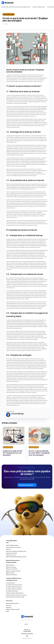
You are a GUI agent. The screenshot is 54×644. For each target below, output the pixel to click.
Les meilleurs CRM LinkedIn (12, 591)
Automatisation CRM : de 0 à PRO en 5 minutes (16, 595)
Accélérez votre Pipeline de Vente (39, 7)
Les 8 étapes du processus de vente (14, 585)
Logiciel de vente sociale (11, 553)
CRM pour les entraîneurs (11, 575)
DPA (27, 636)
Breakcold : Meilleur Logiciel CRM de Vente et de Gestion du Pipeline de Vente (16, 7)
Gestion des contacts (11, 555)
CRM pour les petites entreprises (13, 571)
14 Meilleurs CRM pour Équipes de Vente (15, 593)
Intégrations (9, 607)
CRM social (8, 549)
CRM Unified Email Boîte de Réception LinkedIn (16, 557)
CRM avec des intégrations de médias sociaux (16, 551)
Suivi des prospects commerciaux (13, 547)
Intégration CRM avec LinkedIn (13, 609)
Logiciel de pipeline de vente (12, 545)
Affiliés (7, 611)
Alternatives (9, 605)
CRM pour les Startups (11, 567)
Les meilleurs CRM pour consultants (14, 589)
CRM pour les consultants (12, 569)
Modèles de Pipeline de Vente (12, 603)
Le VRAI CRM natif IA (10, 583)
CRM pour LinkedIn (10, 573)
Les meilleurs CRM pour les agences (14, 587)
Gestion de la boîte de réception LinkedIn (15, 597)
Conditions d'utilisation (27, 634)
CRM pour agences (10, 565)
